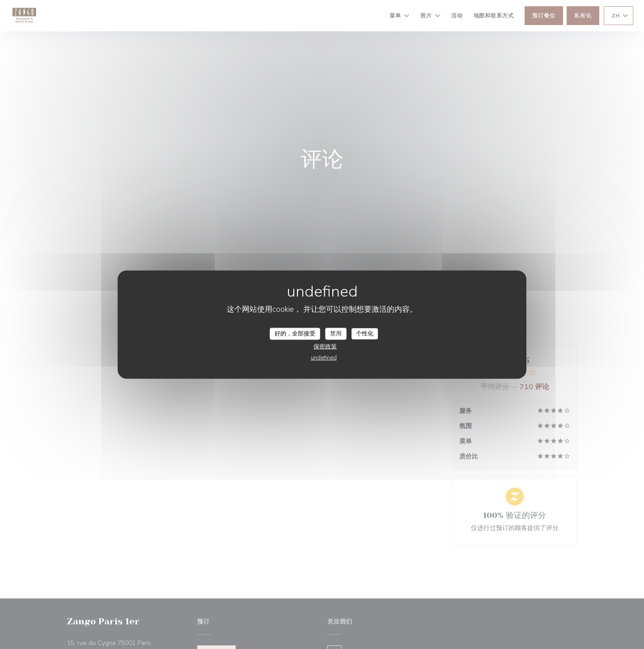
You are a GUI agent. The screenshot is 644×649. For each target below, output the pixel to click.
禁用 (336, 333)
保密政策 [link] (325, 347)
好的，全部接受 (295, 333)
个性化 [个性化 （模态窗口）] (365, 333)
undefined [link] (324, 358)
